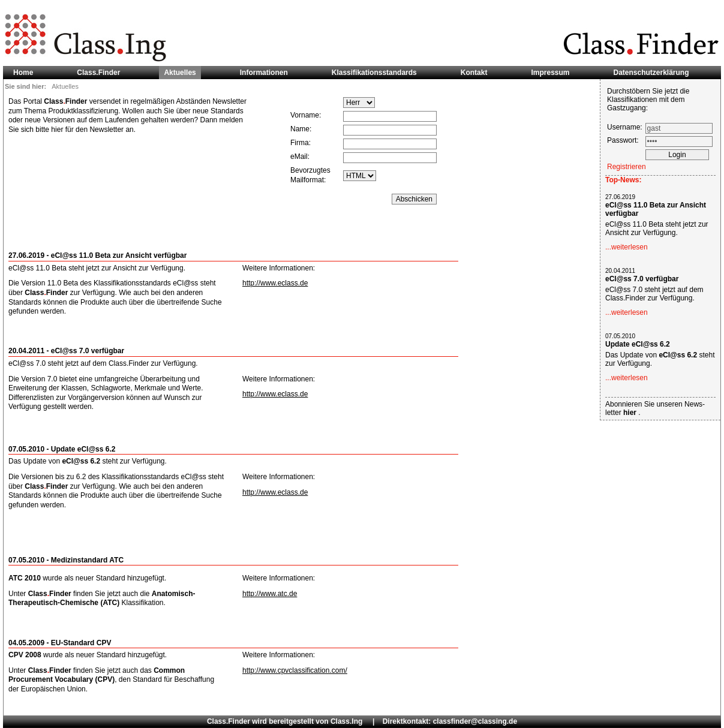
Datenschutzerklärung (651, 73)
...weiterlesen (627, 247)
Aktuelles (180, 73)
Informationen (264, 73)
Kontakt (474, 73)
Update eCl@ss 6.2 (638, 344)
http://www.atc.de (270, 594)
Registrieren (627, 167)
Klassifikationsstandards (374, 73)
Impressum (550, 73)
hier (631, 413)
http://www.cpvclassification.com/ (295, 670)
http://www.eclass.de (275, 283)
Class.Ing (346, 721)
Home (23, 73)
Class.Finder (98, 73)
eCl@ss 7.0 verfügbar (642, 279)
